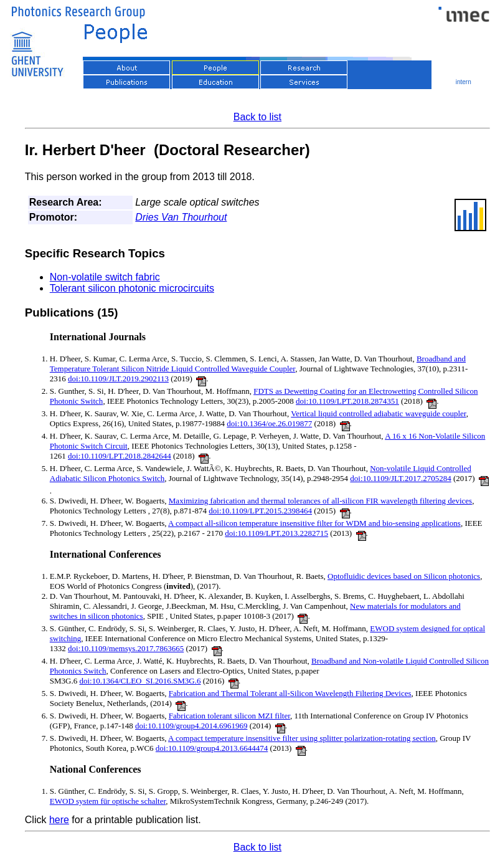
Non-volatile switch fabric (105, 277)
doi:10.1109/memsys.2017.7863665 (126, 648)
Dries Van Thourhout (181, 217)
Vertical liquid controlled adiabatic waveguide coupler (378, 413)
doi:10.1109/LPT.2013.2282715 (276, 533)
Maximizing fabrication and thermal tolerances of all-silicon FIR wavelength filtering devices (320, 501)
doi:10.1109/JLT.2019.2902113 (118, 379)
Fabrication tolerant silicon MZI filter (229, 716)
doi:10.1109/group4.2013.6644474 (212, 748)
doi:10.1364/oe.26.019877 (269, 423)
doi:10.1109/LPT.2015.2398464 (260, 511)
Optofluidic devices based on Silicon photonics (404, 576)
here (59, 820)
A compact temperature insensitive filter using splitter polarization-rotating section (302, 738)
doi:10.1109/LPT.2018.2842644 (120, 456)
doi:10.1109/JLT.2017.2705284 (400, 478)
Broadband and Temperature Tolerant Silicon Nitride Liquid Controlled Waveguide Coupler (258, 364)
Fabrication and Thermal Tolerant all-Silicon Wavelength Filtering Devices (290, 693)
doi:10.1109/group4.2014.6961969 (191, 726)
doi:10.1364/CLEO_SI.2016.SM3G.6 (140, 681)
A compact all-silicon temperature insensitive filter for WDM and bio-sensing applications (314, 523)
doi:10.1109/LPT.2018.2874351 (347, 401)
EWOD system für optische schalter (108, 801)
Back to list (257, 117)
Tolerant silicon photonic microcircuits (132, 288)
